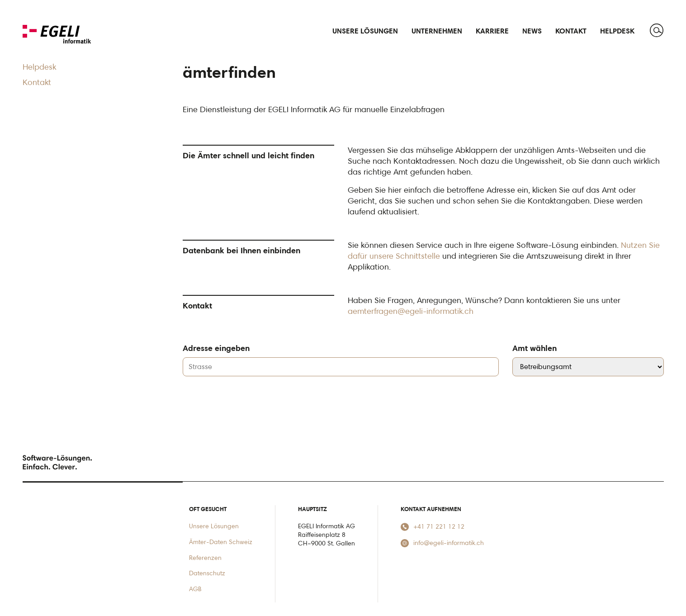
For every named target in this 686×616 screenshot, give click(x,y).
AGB (195, 589)
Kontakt (571, 31)
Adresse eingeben (216, 348)
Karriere (492, 31)
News (532, 31)
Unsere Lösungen (214, 526)
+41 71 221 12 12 (433, 526)
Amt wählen (535, 348)
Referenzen (205, 557)
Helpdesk (617, 31)
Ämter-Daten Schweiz (221, 542)
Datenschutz (207, 573)
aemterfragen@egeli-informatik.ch (411, 311)
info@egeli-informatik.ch (442, 543)
